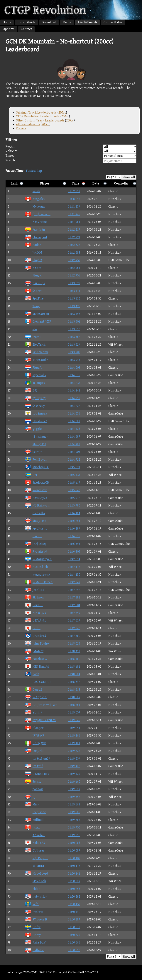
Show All (129, 177)
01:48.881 (74, 705)
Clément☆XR (38, 322)
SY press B (36, 919)
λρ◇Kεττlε (36, 529)
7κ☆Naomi (37, 352)
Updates (9, 29)
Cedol (33, 628)
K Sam (33, 268)
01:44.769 (74, 444)
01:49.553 (74, 797)
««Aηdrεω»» (38, 575)
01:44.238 (74, 383)
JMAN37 (34, 651)
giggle (33, 429)
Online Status (113, 22)
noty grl (36, 897)
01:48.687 (74, 697)
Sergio (33, 782)
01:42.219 (74, 230)
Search (71, 161)
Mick (32, 804)
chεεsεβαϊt (36, 237)
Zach (32, 674)
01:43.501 (74, 322)
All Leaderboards (28, 124)
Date (96, 183)
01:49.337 (74, 759)
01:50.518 (74, 927)
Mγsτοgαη (36, 207)
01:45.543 (74, 490)
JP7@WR (35, 736)
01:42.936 (74, 275)
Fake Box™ (36, 942)
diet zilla (35, 513)
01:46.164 (74, 513)
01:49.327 (74, 751)
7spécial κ (36, 375)
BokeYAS (35, 843)
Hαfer (33, 927)
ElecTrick (35, 345)
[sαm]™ (34, 452)
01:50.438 (74, 904)
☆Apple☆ (36, 697)
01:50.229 (74, 881)
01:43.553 (74, 329)
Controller (121, 183)
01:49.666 (74, 820)
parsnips (35, 283)
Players (21, 128)
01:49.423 (74, 766)
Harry (33, 935)
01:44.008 (74, 368)
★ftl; (32, 904)
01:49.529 (74, 789)
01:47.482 (74, 597)
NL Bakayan (37, 505)
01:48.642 (74, 682)
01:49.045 (74, 720)
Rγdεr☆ (34, 912)
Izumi (33, 337)
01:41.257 (74, 207)
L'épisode (35, 812)
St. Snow (35, 597)
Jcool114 (34, 590)
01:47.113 (74, 567)
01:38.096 (74, 199)
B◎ (31, 390)
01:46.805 (74, 552)
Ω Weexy (35, 406)
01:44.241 (74, 390)
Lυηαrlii (34, 751)
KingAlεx (35, 199)
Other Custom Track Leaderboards (40, 120)
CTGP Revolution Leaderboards (38, 116)
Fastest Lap (34, 171)
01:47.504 (74, 605)
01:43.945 (74, 360)
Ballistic (34, 950)
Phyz (35, 398)
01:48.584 (74, 674)
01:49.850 (74, 835)
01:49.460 (74, 782)
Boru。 (34, 605)
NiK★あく (36, 613)
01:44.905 (74, 452)
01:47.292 (74, 590)
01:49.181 (74, 743)
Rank (14, 183)
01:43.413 (74, 298)
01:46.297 (74, 529)
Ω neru (34, 291)
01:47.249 (74, 582)
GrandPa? (36, 636)
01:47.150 (74, 575)
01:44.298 (74, 398)
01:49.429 (74, 774)
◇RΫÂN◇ (36, 620)
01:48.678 (74, 690)
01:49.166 (74, 736)
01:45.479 (74, 483)
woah (33, 191)
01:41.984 (74, 222)
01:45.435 (74, 475)
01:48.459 (74, 651)
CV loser (35, 851)
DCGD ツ (41, 720)
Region (71, 147)
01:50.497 (74, 919)
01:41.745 (74, 214)
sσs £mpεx (36, 414)
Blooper (34, 728)
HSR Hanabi (37, 667)
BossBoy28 (36, 498)
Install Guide (27, 22)
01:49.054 (74, 728)
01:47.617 (74, 620)
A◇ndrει (35, 835)
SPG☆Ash (35, 881)
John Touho (37, 644)
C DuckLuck (37, 774)
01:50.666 (74, 942)
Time (76, 183)
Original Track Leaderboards (36, 113)
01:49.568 (74, 804)
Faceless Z (36, 659)
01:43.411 (74, 291)
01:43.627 (74, 345)
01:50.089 (74, 851)
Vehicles (71, 151)
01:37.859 (74, 191)
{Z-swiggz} (36, 437)
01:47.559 (74, 613)
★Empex (35, 383)
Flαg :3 (33, 260)
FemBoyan (36, 460)
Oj (30, 797)
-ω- (31, 329)
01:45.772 (74, 498)
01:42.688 (74, 253)
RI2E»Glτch (36, 567)
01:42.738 (74, 260)
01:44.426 (74, 429)
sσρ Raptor (36, 858)
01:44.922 (74, 460)
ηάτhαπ (34, 789)
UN (31, 475)
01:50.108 (74, 858)
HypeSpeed (37, 874)
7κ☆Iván (35, 230)
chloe (33, 889)
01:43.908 (74, 352)
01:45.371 (74, 467)
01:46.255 (74, 521)
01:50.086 (74, 843)
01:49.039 (74, 712)
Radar (33, 245)
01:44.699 (74, 437)
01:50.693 (74, 950)
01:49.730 (74, 827)
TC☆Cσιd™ (36, 360)
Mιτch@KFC (37, 467)
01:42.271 (74, 237)
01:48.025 (74, 644)
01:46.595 (74, 544)
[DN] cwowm (38, 214)
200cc (65, 116)
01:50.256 (74, 889)
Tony (32, 306)
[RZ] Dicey (36, 544)
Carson (34, 536)
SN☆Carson (37, 314)
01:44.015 (74, 375)
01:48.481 (74, 667)
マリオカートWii (41, 705)
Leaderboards (87, 22)
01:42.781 (74, 268)
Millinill (34, 820)
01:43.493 (74, 314)
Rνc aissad (36, 552)
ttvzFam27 (38, 759)
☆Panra (34, 866)
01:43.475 (74, 306)
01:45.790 (74, 505)
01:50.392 (74, 897)
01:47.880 (74, 636)
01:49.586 (74, 812)
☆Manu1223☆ (39, 582)
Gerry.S (34, 690)
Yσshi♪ (34, 712)
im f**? (34, 766)
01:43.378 (74, 283)
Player (45, 183)
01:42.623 (74, 245)
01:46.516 (74, 536)
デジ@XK (35, 743)
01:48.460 (74, 659)
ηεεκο (33, 827)
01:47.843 (74, 628)
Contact (26, 29)
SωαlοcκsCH (37, 483)
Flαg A (33, 368)
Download (49, 22)
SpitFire (34, 298)
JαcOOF (34, 253)
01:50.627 (74, 935)
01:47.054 (74, 559)
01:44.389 (74, 421)
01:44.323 (74, 406)
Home (7, 22)
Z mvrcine (36, 222)
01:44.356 (74, 414)
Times (71, 156)
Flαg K (33, 275)
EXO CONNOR (38, 682)
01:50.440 (74, 912)
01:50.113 (74, 866)
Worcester (36, 490)
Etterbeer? (36, 421)
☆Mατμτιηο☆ (38, 559)
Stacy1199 (36, 444)
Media (67, 22)
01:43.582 (74, 337)
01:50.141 (74, 874)
